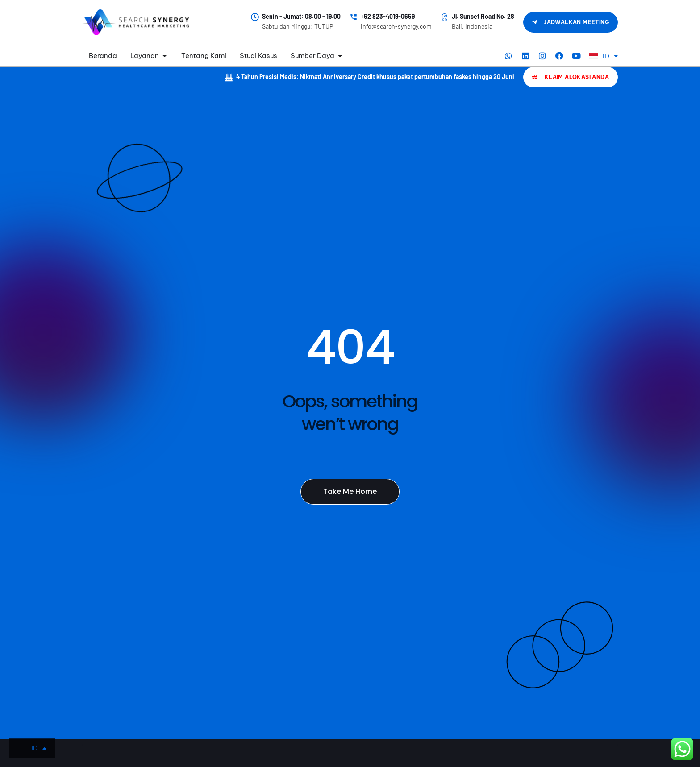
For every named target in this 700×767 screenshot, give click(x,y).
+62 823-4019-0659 (388, 16)
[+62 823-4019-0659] (354, 17)
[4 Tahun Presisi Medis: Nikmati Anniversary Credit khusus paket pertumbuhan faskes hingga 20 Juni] (229, 77)
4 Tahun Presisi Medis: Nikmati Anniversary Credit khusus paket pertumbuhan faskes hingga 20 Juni (375, 77)
